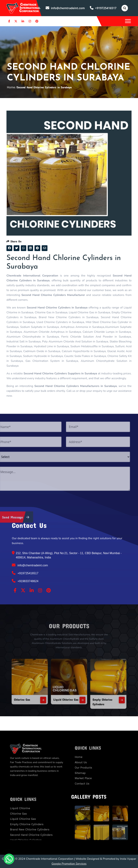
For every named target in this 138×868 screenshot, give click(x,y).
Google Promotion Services (69, 864)
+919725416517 (103, 8)
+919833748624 (25, 581)
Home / (12, 87)
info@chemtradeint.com (65, 8)
